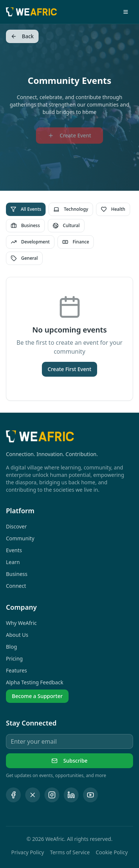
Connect (16, 586)
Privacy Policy (27, 852)
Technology (71, 209)
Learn (13, 562)
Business (25, 225)
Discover (16, 526)
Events (14, 550)
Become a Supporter (37, 696)
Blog (11, 647)
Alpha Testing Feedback (35, 682)
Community (20, 538)
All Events (26, 209)
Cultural (66, 225)
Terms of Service (70, 852)
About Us (17, 635)
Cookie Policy (112, 852)
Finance (76, 242)
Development (30, 242)
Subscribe (69, 761)
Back (22, 36)
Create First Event (70, 369)
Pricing (14, 659)
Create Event (69, 137)
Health (113, 209)
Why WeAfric (21, 623)
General (24, 258)
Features (16, 670)
